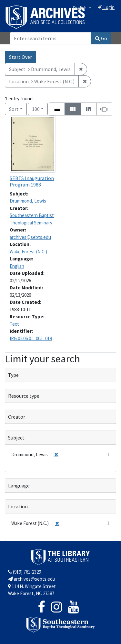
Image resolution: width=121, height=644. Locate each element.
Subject (16, 438)
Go (101, 38)
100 (40, 109)
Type (13, 375)
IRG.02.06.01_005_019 (31, 338)
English (80, 8)
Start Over (20, 57)
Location (18, 506)
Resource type (24, 396)
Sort (14, 109)
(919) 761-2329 (25, 572)
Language (19, 485)
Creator (17, 417)
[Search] (50, 38)
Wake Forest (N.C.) (28, 252)
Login (106, 7)
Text (14, 324)
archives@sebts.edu (30, 237)
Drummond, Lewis (28, 201)
